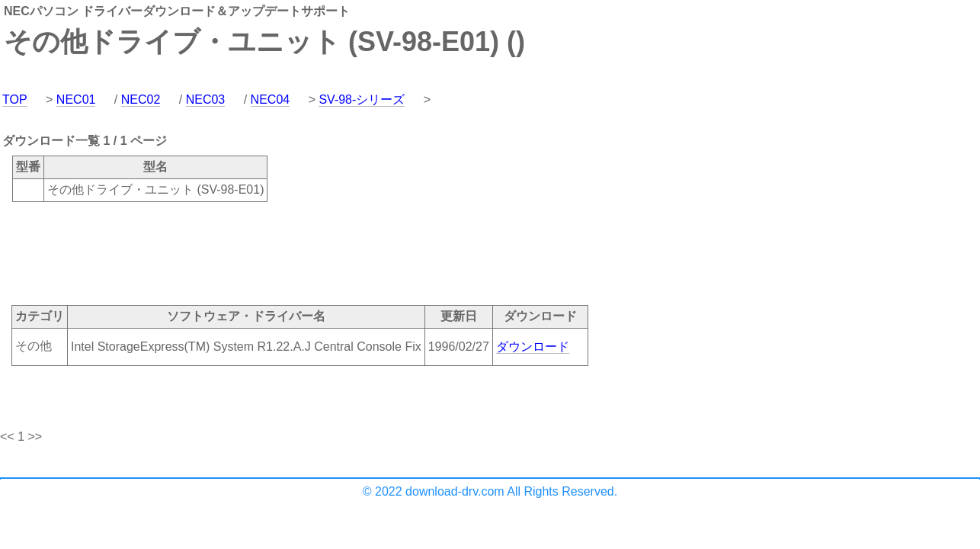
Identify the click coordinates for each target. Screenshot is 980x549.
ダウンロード (533, 347)
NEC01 (76, 100)
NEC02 (141, 100)
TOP (15, 100)
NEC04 (271, 100)
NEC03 (206, 100)
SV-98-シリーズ (362, 100)
